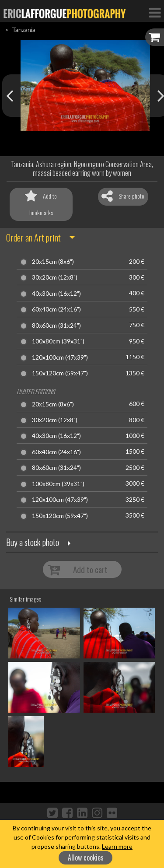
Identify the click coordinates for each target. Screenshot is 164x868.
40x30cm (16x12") (56, 294)
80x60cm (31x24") (56, 325)
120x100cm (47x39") (60, 357)
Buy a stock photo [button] (33, 542)
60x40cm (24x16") (56, 309)
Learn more (117, 846)
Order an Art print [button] (33, 238)
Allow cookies (86, 857)
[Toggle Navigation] (155, 12)
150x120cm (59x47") (60, 373)
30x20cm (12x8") (55, 277)
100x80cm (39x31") (58, 341)
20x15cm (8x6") (53, 262)
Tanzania (24, 30)
